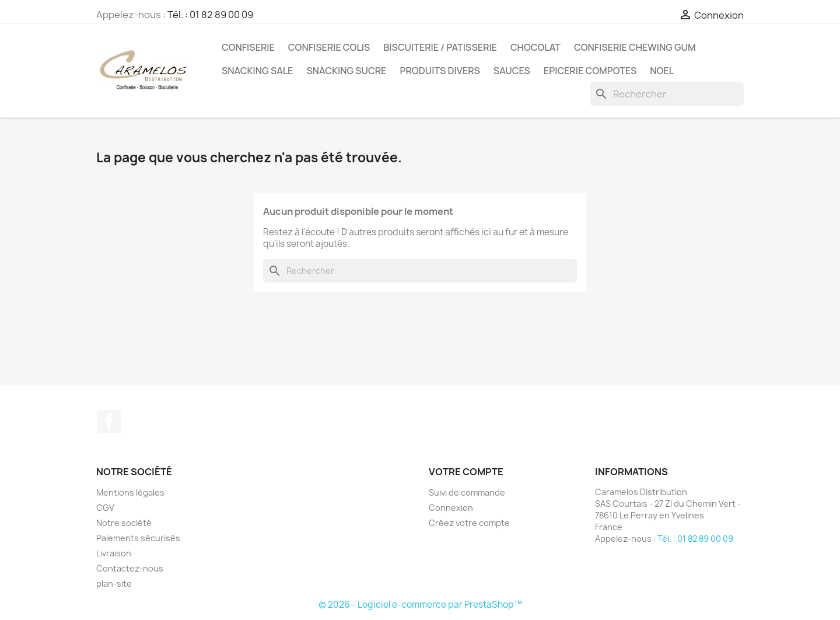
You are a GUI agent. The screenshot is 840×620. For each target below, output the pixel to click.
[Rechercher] (667, 94)
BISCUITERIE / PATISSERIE (440, 47)
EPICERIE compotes (590, 71)
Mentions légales (130, 492)
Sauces (512, 71)
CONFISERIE (248, 47)
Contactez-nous (130, 568)
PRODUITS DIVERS (440, 71)
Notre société (124, 523)
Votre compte (466, 472)
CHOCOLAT (535, 47)
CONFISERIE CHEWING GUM (635, 47)
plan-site (114, 584)
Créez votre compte (469, 523)
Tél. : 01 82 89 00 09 (210, 15)
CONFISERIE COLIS (329, 47)
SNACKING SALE (257, 71)
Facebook (109, 422)
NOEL (662, 71)
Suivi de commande (467, 492)
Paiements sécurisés (138, 538)
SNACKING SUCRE (346, 71)
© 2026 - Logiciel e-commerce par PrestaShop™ (420, 605)
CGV (105, 508)
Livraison (114, 553)
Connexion (451, 508)
